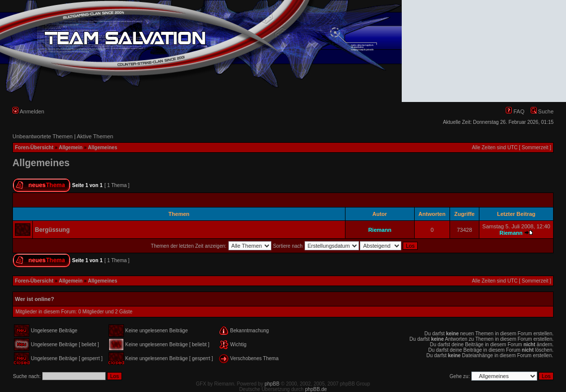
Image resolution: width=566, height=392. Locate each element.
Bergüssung (52, 230)
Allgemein (71, 147)
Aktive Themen (95, 136)
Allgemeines (103, 147)
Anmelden (28, 111)
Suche (542, 111)
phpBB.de (316, 389)
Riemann (380, 230)
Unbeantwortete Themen (43, 136)
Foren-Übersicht (34, 147)
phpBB (272, 384)
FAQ (515, 111)
